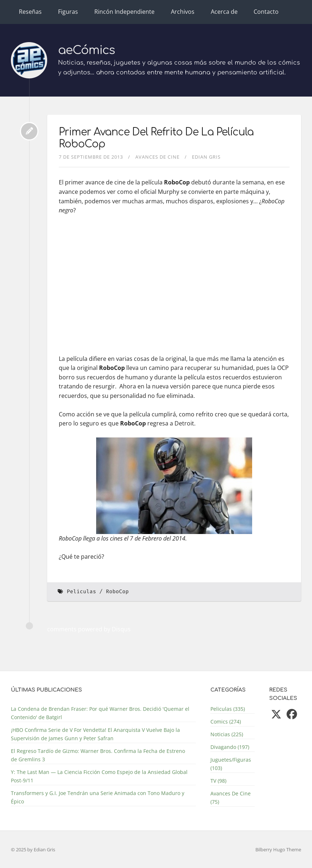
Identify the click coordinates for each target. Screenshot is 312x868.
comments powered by (89, 629)
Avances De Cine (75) (231, 798)
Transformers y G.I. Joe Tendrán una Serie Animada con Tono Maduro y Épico (98, 797)
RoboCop (117, 592)
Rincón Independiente (124, 12)
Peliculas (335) (228, 709)
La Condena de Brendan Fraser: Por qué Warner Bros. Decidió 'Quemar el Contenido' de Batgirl (100, 713)
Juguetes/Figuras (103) (231, 764)
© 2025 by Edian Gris (33, 849)
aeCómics (87, 50)
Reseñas (30, 12)
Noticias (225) (227, 734)
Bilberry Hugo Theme (278, 849)
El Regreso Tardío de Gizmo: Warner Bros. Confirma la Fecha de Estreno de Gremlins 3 (98, 755)
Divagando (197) (230, 747)
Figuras (68, 12)
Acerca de (224, 12)
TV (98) (218, 781)
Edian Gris (206, 157)
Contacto (266, 12)
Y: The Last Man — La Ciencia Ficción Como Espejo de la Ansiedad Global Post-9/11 (99, 776)
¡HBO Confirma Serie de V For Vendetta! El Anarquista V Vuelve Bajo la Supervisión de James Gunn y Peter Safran (95, 734)
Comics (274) (226, 722)
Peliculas (81, 592)
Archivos (183, 12)
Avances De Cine (157, 157)
